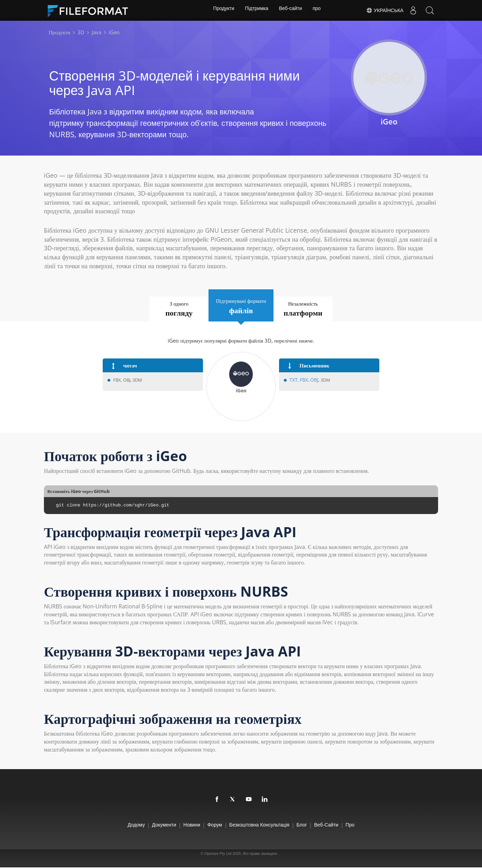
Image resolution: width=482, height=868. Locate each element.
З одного (169, 309)
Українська (383, 10)
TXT (293, 380)
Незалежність (313, 309)
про (319, 10)
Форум (212, 825)
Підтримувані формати (241, 306)
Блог (310, 825)
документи (149, 825)
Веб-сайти (291, 10)
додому (115, 825)
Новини (183, 825)
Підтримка (256, 10)
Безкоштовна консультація (262, 825)
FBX (303, 380)
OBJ (313, 380)
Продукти (222, 10)
